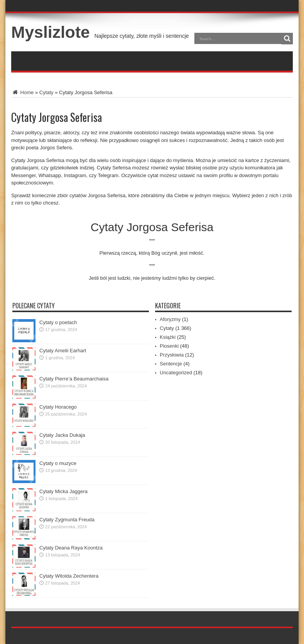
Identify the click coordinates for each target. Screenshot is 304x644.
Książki (168, 337)
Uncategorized (176, 373)
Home (22, 92)
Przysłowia (172, 355)
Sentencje (171, 364)
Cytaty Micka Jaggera (63, 491)
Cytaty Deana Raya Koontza (71, 548)
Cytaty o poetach (58, 322)
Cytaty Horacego (58, 407)
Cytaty (46, 92)
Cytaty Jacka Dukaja (62, 435)
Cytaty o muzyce (58, 463)
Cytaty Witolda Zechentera (69, 576)
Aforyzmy (170, 319)
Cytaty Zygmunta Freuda (67, 520)
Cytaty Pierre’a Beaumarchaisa (74, 379)
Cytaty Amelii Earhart (63, 351)
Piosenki (169, 346)
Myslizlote (51, 32)
